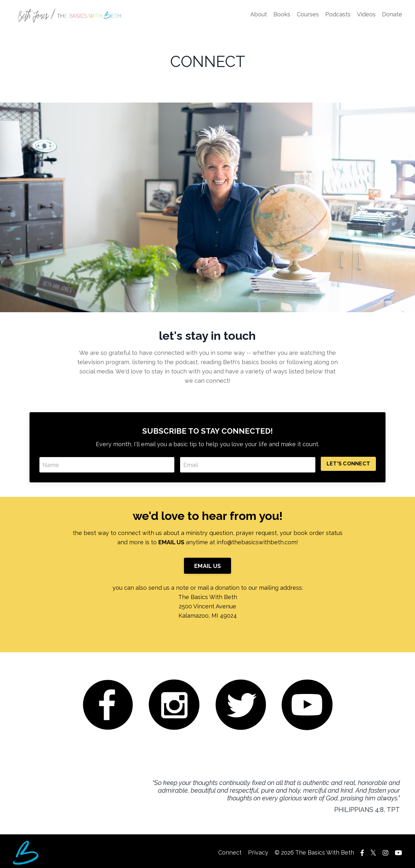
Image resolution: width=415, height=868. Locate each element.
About (259, 14)
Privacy (258, 852)
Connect (230, 852)
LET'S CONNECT (348, 464)
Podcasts (338, 14)
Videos (366, 14)
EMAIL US (208, 566)
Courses (308, 14)
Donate (392, 14)
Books (282, 14)
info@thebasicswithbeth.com (257, 542)
